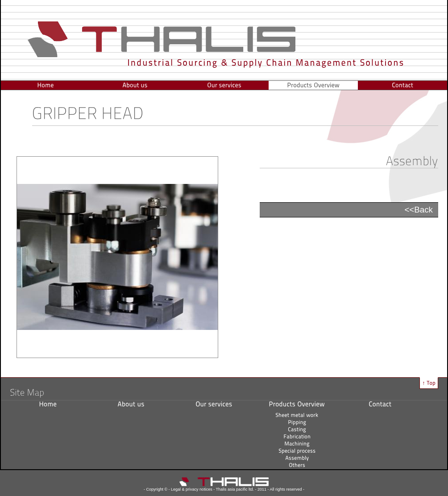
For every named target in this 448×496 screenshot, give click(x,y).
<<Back (419, 210)
